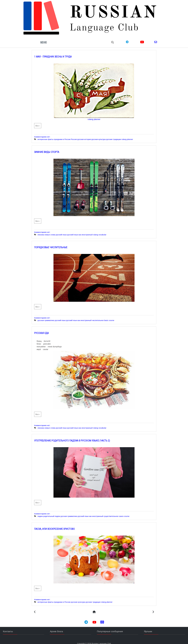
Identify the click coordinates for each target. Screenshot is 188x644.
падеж (44, 513)
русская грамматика (50, 317)
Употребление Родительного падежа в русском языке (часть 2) (76, 437)
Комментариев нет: (47, 134)
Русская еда (46, 330)
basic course (113, 317)
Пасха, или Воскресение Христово (59, 526)
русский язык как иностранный (84, 231)
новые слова (54, 231)
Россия (78, 136)
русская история (88, 136)
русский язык (65, 231)
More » (42, 122)
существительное (115, 513)
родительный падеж (56, 513)
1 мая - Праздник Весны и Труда (57, 53)
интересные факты (49, 136)
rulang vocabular (104, 231)
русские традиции (118, 136)
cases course (128, 513)
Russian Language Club (101, 640)
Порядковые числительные (55, 244)
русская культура (103, 136)
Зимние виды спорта (51, 149)
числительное (102, 317)
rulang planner (94, 116)
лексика (45, 231)
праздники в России (66, 136)
